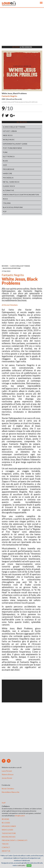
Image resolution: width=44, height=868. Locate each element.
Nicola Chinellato (11, 305)
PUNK (5, 152)
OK (29, 865)
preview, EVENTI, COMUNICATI (15, 840)
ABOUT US (6, 851)
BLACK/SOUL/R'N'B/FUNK (13, 207)
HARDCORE (8, 173)
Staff (4, 803)
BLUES (5, 161)
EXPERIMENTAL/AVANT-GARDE (15, 144)
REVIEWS (5, 266)
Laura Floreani (7, 771)
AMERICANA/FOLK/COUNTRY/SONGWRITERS (21, 195)
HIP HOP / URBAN (10, 131)
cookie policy (21, 865)
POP (5, 212)
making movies (9, 837)
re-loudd (6, 823)
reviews (5, 819)
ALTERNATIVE (9, 190)
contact (6, 847)
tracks (5, 844)
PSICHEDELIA (8, 178)
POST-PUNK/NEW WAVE (12, 148)
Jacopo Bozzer (7, 778)
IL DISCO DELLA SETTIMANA (14, 127)
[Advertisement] (22, 30)
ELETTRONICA (9, 156)
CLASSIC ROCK (9, 186)
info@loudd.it (20, 816)
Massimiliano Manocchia (11, 792)
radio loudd (7, 830)
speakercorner (9, 826)
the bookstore (9, 833)
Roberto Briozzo (8, 774)
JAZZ (5, 165)
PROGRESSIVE (9, 169)
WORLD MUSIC (9, 140)
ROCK (5, 199)
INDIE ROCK (8, 135)
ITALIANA (7, 203)
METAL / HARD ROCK (11, 182)
